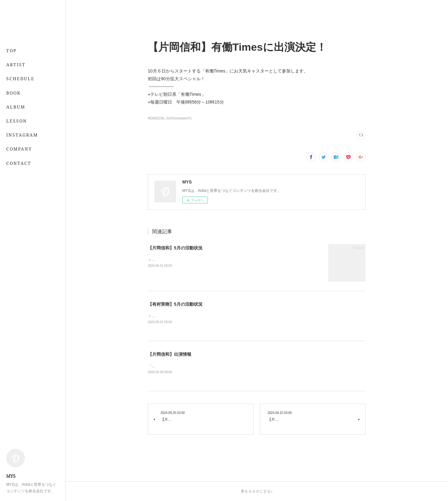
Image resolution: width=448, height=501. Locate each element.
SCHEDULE (20, 79)
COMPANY (19, 149)
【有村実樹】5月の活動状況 (175, 304)
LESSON (17, 121)
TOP (11, 51)
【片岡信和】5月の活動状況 (175, 248)
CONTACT (19, 163)
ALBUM (16, 107)
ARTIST (16, 65)
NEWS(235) (156, 118)
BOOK (14, 93)
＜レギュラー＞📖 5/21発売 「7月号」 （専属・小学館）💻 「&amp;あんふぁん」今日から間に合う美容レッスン (244, 316)
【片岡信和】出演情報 (170, 354)
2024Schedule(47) (179, 118)
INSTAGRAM (22, 135)
